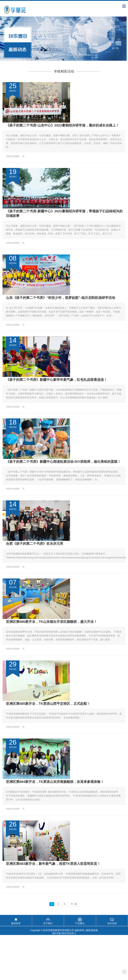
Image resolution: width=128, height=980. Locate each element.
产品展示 (80, 923)
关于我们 (48, 923)
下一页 (74, 904)
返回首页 (16, 923)
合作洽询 (112, 923)
